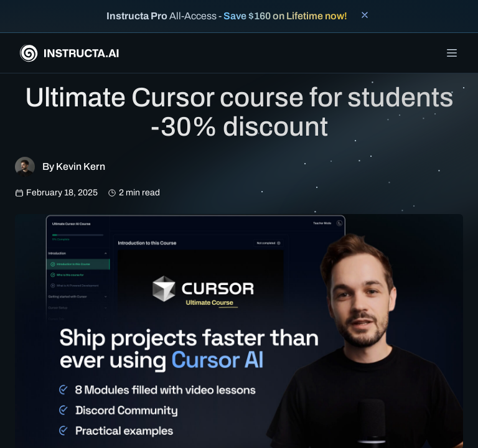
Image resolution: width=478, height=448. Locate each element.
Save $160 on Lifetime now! (285, 16)
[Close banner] (365, 15)
